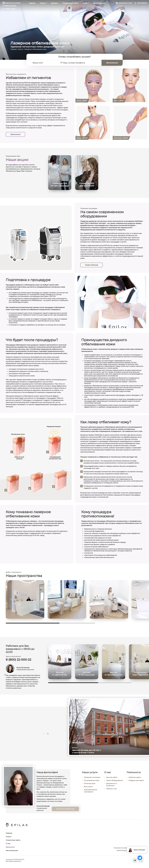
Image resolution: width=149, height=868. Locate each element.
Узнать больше (92, 265)
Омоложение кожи (92, 782)
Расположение (99, 9)
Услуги (43, 9)
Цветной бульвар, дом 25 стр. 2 (88, 750)
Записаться (15, 134)
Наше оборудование (115, 782)
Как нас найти (112, 779)
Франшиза (10, 847)
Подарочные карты (70, 9)
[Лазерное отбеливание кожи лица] (93, 85)
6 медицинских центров (12, 3)
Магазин (55, 9)
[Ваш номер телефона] (81, 63)
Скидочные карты (13, 840)
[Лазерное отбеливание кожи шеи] (130, 85)
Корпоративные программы (90, 792)
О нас (85, 9)
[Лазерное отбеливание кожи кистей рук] (130, 123)
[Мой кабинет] (141, 9)
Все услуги (88, 788)
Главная (32, 9)
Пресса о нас (111, 790)
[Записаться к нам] (124, 9)
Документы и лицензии (112, 786)
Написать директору (65, 810)
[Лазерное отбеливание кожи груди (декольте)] (93, 123)
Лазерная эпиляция (92, 779)
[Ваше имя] (45, 63)
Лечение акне (90, 785)
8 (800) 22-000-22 (10, 6)
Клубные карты (135, 779)
